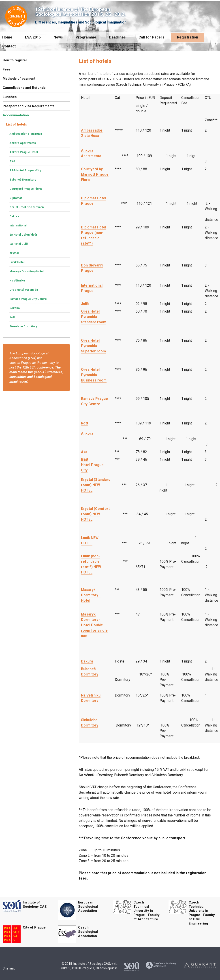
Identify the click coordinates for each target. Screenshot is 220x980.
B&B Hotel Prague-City (25, 170)
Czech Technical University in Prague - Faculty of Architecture (146, 911)
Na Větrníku (17, 280)
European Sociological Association (88, 907)
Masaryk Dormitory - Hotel (91, 595)
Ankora (87, 434)
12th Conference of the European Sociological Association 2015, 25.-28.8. (80, 12)
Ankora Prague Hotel (24, 152)
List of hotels (16, 124)
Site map (9, 968)
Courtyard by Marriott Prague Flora (95, 174)
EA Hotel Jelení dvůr (23, 235)
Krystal (14, 253)
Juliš (85, 304)
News (58, 37)
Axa (84, 452)
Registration (188, 37)
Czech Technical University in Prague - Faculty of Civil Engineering (202, 913)
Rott (85, 423)
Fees (7, 69)
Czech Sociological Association (88, 932)
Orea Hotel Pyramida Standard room (94, 317)
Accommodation (16, 115)
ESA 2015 (33, 37)
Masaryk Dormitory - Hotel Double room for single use (94, 625)
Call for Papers (151, 37)
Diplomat (16, 198)
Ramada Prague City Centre (28, 299)
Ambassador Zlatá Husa (26, 134)
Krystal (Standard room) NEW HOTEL (96, 485)
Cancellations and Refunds (24, 88)
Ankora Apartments (23, 143)
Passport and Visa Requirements (29, 106)
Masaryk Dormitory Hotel (27, 271)
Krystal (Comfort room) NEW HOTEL (95, 514)
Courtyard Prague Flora (26, 189)
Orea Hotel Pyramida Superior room (93, 346)
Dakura (87, 661)
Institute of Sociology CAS (35, 904)
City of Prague (34, 927)
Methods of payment (19, 79)
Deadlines (117, 37)
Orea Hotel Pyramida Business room (94, 375)
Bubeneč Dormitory (23, 180)
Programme (86, 37)
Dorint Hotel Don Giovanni (27, 207)
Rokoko (15, 308)
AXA (12, 161)
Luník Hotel (17, 262)
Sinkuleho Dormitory (23, 326)
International (18, 225)
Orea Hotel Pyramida (24, 290)
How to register (15, 60)
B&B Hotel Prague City (92, 465)
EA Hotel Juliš (19, 244)
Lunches (10, 97)
